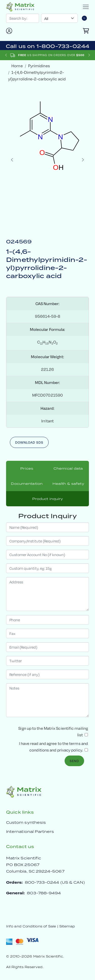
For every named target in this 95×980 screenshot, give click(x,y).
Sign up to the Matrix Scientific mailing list (53, 732)
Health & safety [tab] (68, 484)
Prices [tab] (27, 468)
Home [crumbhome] (17, 66)
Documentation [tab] (27, 484)
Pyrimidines (39, 66)
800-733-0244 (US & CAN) (55, 882)
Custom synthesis (26, 822)
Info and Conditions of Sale (31, 926)
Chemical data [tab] (68, 468)
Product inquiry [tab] (48, 499)
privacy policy (70, 750)
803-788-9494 (44, 893)
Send (74, 761)
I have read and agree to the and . (53, 747)
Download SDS (29, 442)
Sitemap (67, 926)
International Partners (30, 831)
